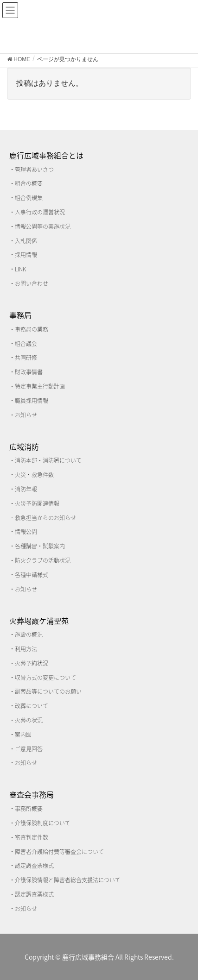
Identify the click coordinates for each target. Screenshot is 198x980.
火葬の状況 (29, 720)
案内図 (23, 735)
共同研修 (26, 358)
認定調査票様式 (34, 866)
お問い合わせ (32, 283)
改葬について (32, 706)
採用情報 (26, 255)
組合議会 (26, 344)
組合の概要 (29, 183)
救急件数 (43, 475)
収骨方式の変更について (45, 678)
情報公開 (26, 532)
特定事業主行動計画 (40, 386)
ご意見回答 (29, 749)
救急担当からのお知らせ (45, 518)
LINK (20, 269)
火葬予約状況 (32, 663)
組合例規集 (29, 198)
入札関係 (26, 241)
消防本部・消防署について (48, 460)
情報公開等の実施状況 (43, 226)
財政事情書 (29, 372)
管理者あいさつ (34, 170)
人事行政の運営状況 (40, 212)
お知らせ (26, 415)
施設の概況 (29, 634)
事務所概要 (29, 809)
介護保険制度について (43, 823)
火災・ (23, 475)
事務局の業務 (32, 329)
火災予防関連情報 (37, 503)
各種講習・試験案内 (40, 546)
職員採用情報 (32, 401)
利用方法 (26, 649)
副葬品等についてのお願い (48, 691)
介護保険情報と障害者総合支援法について (68, 880)
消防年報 (26, 489)
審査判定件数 (32, 837)
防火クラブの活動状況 (43, 560)
